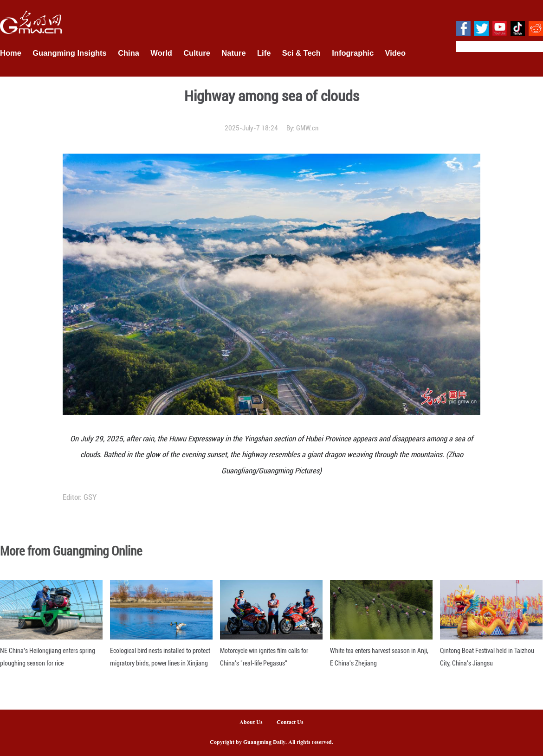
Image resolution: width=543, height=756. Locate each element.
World (161, 53)
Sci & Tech (301, 53)
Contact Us (294, 723)
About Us (251, 723)
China (129, 53)
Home (11, 53)
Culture (197, 53)
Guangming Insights (70, 53)
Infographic (353, 53)
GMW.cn (307, 128)
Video (396, 53)
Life (264, 53)
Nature (233, 53)
